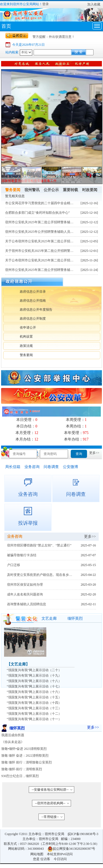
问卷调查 (51, 467)
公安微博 (70, 467)
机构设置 (26, 337)
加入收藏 (94, 4)
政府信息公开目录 (33, 292)
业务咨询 (32, 467)
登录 (46, 4)
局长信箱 (13, 467)
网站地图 (37, 854)
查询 (79, 454)
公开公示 (51, 190)
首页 (6, 26)
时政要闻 (90, 190)
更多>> (94, 453)
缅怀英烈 (75, 618)
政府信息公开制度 (33, 319)
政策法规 (26, 346)
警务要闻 (13, 190)
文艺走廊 (49, 618)
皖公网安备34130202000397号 (71, 849)
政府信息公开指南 (33, 301)
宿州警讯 (32, 190)
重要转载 (70, 190)
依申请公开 (28, 328)
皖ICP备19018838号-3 (83, 834)
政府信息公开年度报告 (36, 310)
